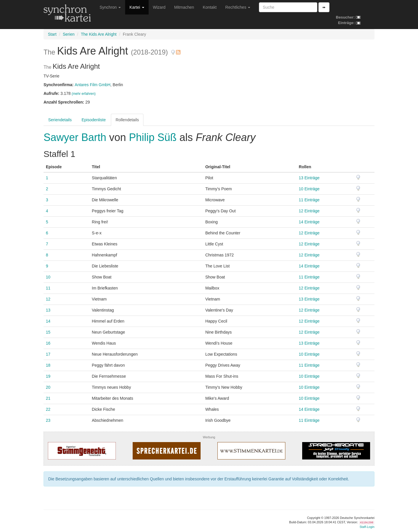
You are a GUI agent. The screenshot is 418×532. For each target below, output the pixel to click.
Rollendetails (127, 120)
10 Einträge (309, 189)
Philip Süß (153, 137)
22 (48, 409)
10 (48, 277)
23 (48, 420)
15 (48, 332)
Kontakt (210, 7)
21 (48, 398)
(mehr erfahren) (84, 94)
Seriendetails (60, 120)
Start (52, 34)
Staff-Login (367, 527)
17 (48, 354)
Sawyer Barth (76, 137)
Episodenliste (94, 120)
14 (48, 321)
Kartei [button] (137, 7)
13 (48, 310)
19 (48, 376)
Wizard (159, 7)
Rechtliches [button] (238, 7)
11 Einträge (309, 200)
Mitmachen (184, 7)
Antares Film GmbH (92, 85)
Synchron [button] (110, 7)
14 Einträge (309, 222)
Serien (69, 34)
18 (48, 365)
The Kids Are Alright (99, 34)
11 (48, 288)
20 (48, 387)
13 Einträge (309, 178)
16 (48, 343)
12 (48, 299)
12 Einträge (309, 211)
